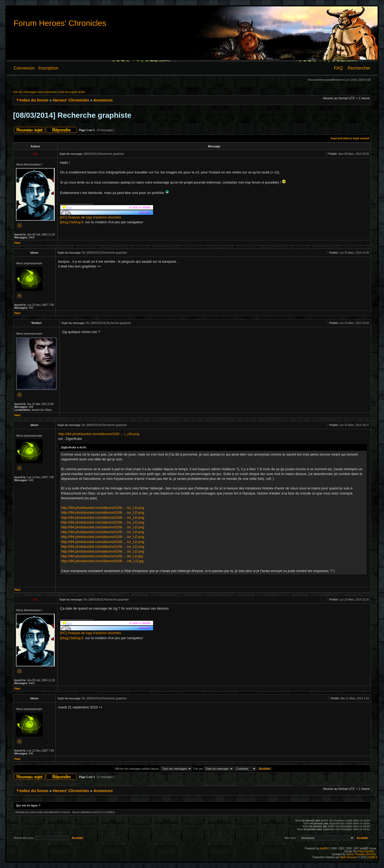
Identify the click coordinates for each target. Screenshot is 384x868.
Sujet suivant (361, 138)
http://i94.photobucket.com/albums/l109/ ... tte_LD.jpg (102, 556)
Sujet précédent (341, 138)
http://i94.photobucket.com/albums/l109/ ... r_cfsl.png (99, 434)
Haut (17, 243)
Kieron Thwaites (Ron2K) (361, 854)
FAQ (338, 68)
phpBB (323, 848)
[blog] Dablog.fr (72, 222)
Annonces (103, 100)
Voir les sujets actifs (72, 92)
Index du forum (34, 100)
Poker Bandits (366, 851)
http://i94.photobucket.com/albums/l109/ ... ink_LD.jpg (102, 561)
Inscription (48, 68)
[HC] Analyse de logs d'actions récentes (91, 217)
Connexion (24, 68)
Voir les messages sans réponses (35, 92)
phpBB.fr (372, 857)
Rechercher (359, 68)
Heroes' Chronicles (71, 100)
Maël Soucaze (349, 857)
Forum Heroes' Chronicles (60, 23)
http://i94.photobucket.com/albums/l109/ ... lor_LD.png (103, 508)
